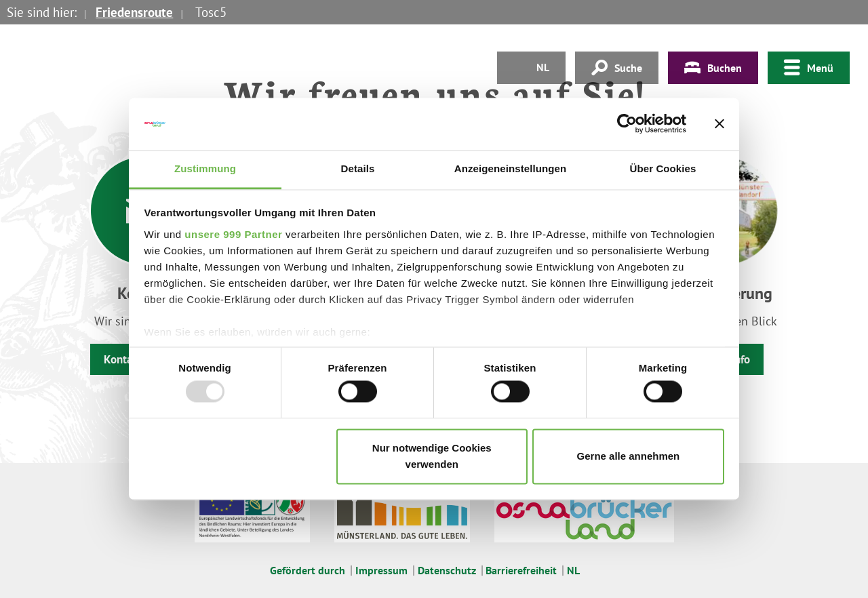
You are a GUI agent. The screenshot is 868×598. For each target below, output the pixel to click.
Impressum (381, 570)
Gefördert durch (308, 570)
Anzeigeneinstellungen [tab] (510, 168)
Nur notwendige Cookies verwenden (432, 456)
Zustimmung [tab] (205, 168)
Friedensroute (134, 12)
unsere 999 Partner (233, 234)
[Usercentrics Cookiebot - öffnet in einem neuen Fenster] (627, 124)
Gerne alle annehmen (629, 456)
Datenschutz (447, 570)
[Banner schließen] (719, 124)
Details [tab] (358, 168)
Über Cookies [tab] (663, 168)
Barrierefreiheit (521, 570)
